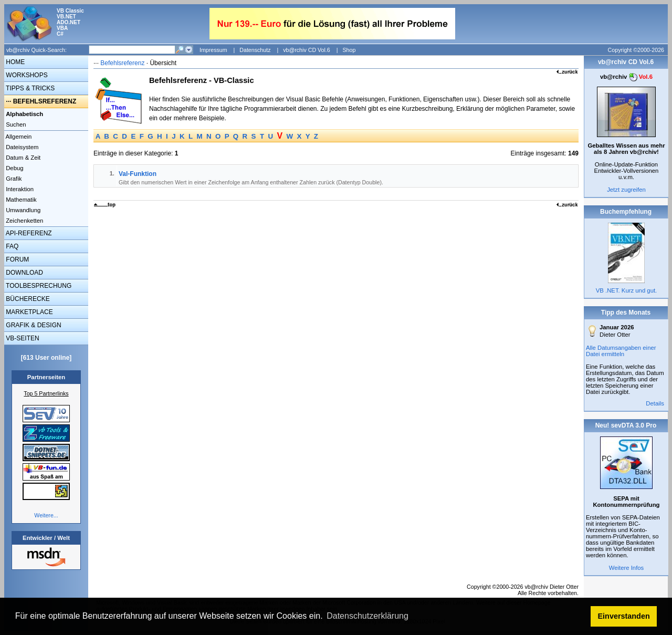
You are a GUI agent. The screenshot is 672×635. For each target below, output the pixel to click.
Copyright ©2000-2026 (636, 50)
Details (655, 403)
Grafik (13, 179)
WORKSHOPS (26, 75)
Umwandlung (22, 210)
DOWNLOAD (24, 273)
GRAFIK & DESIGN (33, 325)
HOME (14, 62)
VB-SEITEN (22, 338)
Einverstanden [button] (624, 616)
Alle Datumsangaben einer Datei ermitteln (621, 351)
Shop (349, 50)
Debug (14, 168)
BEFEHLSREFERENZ (45, 101)
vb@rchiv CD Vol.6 (307, 50)
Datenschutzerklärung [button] (367, 616)
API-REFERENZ (28, 233)
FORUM (17, 259)
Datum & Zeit (22, 158)
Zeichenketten (24, 221)
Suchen (15, 124)
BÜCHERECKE (27, 299)
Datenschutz (255, 50)
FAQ (11, 246)
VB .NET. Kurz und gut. (626, 290)
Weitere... (46, 515)
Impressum (213, 50)
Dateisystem (21, 147)
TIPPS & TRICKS (29, 88)
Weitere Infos (627, 568)
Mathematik (20, 200)
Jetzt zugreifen (626, 190)
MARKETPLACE (29, 312)
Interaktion (19, 189)
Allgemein (18, 137)
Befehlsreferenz (122, 63)
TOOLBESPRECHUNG (38, 286)
